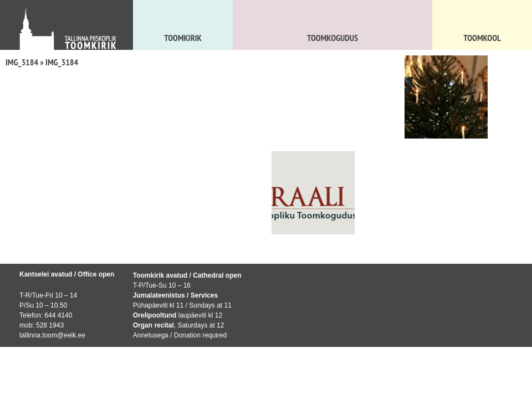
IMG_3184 (22, 62)
